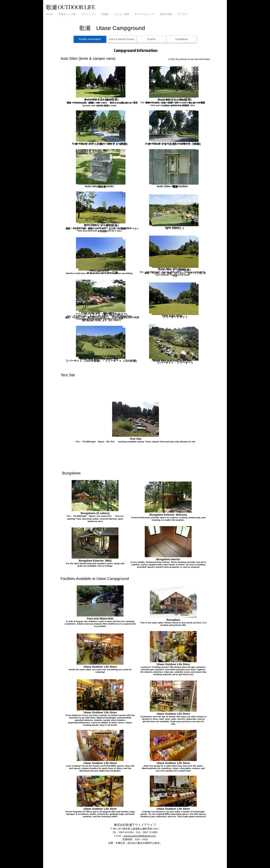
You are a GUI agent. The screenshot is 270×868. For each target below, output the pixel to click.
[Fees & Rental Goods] (121, 39)
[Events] (151, 39)
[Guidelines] (181, 39)
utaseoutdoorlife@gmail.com (140, 836)
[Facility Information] (90, 39)
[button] (67, 14)
